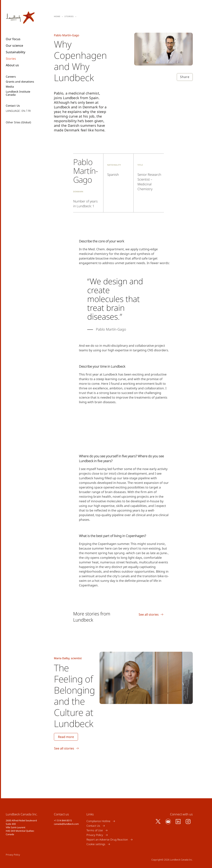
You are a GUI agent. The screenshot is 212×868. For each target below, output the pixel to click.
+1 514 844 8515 (63, 820)
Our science (14, 46)
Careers (11, 77)
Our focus (13, 39)
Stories (11, 59)
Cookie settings (96, 844)
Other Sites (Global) (18, 122)
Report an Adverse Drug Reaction (107, 839)
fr (29, 111)
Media (10, 87)
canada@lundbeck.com (66, 824)
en (23, 111)
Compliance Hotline (98, 821)
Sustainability (16, 52)
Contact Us (13, 106)
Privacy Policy (95, 835)
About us (12, 65)
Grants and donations (20, 82)
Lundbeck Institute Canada (18, 93)
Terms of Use (95, 830)
